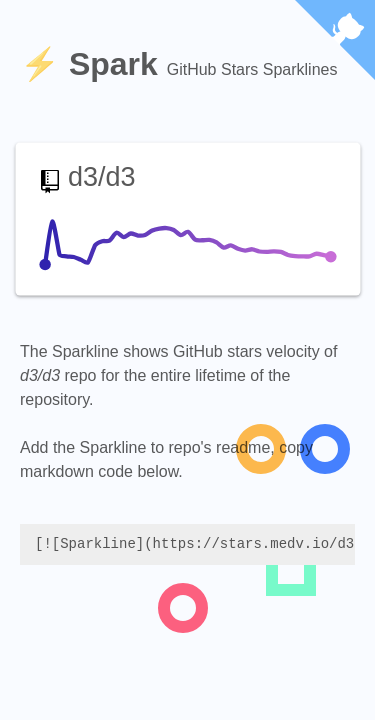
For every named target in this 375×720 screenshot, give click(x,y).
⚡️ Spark (93, 64)
